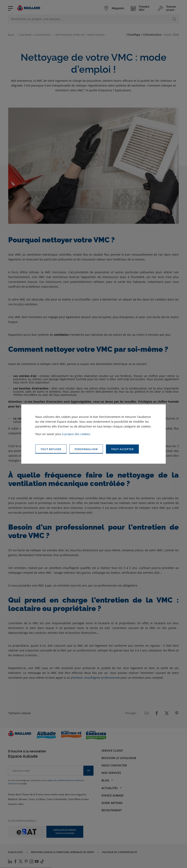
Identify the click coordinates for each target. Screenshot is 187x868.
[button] (122, 449)
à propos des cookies (76, 434)
